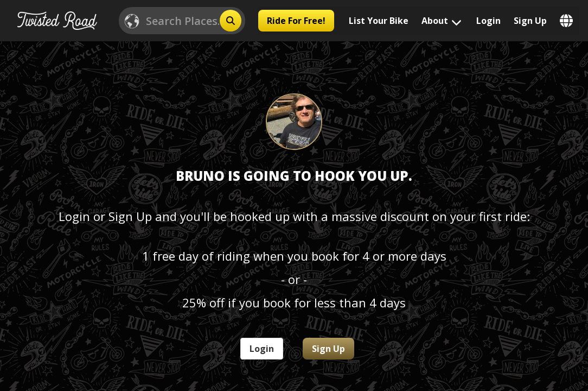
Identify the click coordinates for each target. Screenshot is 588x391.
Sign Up (530, 21)
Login (488, 21)
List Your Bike (379, 21)
